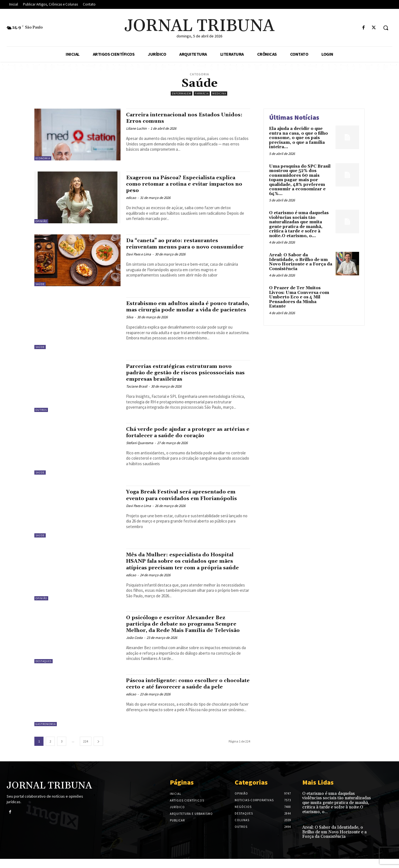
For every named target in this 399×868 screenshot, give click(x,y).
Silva (130, 323)
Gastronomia (46, 733)
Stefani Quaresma (140, 443)
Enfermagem (181, 94)
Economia (43, 158)
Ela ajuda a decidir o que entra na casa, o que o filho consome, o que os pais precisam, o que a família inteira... (298, 138)
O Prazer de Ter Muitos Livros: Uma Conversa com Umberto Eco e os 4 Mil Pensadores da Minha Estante (299, 297)
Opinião (41, 221)
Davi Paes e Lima (139, 261)
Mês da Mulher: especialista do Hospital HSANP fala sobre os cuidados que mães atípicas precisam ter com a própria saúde (187, 564)
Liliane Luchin (136, 128)
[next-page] (98, 750)
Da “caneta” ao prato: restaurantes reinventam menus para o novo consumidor (179, 247)
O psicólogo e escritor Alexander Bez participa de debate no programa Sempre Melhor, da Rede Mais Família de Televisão (188, 632)
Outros (41, 410)
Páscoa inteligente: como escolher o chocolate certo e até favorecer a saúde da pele (184, 696)
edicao (131, 198)
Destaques (44, 666)
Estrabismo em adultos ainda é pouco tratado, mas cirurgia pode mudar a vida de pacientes (187, 310)
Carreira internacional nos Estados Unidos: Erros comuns (179, 118)
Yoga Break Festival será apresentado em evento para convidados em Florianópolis (183, 498)
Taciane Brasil (137, 386)
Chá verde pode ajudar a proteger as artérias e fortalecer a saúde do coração (186, 432)
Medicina (219, 94)
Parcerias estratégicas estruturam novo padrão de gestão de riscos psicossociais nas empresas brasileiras (187, 373)
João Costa (134, 649)
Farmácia (202, 94)
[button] (386, 28)
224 (86, 750)
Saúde (40, 284)
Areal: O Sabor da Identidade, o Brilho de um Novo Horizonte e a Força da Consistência (301, 262)
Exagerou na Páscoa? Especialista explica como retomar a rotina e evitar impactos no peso (184, 184)
